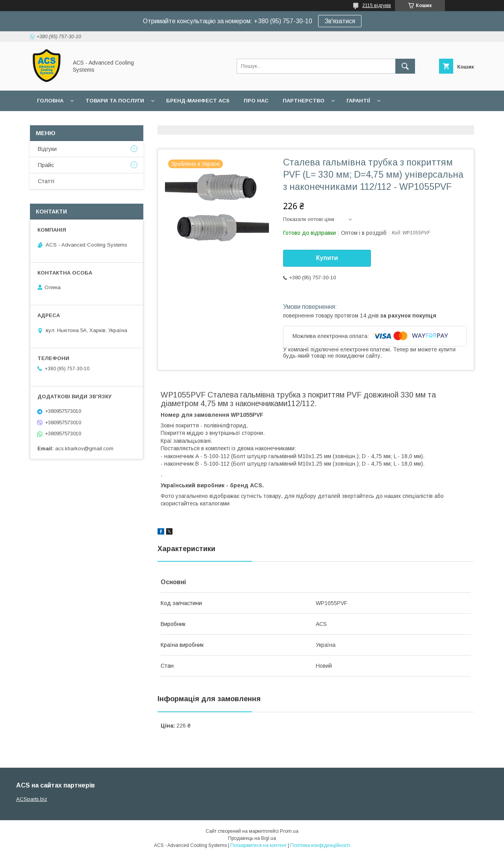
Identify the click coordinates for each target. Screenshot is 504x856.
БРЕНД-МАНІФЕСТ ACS (198, 101)
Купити (327, 258)
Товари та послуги (115, 101)
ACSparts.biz (32, 799)
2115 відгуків (377, 6)
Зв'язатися (340, 21)
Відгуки (47, 149)
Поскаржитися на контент (258, 845)
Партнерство (304, 101)
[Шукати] (405, 66)
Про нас (256, 101)
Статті (46, 181)
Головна (50, 101)
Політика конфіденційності (320, 845)
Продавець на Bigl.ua (252, 838)
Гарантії (358, 101)
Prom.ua (289, 831)
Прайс (46, 165)
